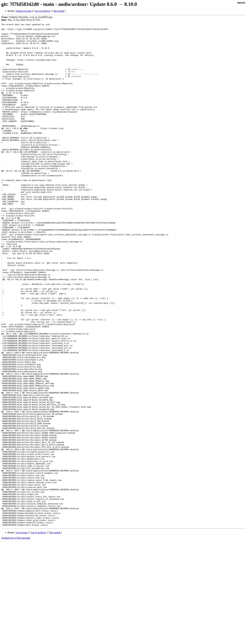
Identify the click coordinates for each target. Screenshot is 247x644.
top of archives (42, 11)
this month (59, 11)
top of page (22, 633)
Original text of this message (16, 638)
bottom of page (24, 11)
